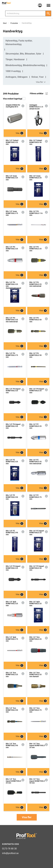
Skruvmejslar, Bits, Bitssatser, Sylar (23, 54)
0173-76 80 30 (9, 849)
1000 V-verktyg (13, 71)
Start (5, 23)
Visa (20, 133)
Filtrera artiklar (39, 94)
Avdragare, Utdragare (17, 77)
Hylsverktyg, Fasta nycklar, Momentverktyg (19, 42)
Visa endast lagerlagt (14, 99)
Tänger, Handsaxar (15, 59)
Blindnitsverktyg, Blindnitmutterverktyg (25, 65)
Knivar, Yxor (38, 77)
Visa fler (41, 82)
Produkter (14, 23)
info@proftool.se (10, 853)
